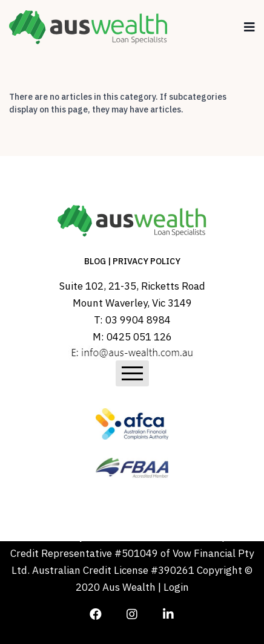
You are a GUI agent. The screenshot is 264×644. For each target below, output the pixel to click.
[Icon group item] (96, 611)
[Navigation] (249, 27)
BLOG (95, 261)
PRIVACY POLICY (147, 261)
